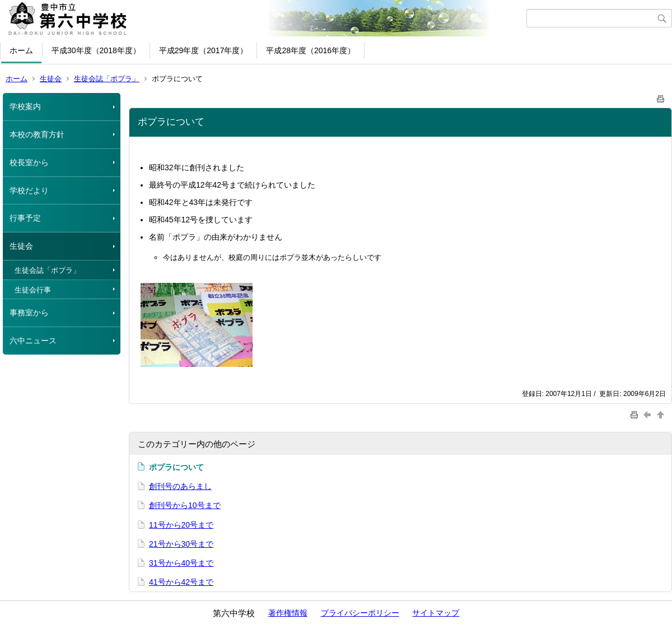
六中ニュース (33, 341)
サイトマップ (436, 613)
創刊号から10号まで (185, 505)
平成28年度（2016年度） (311, 50)
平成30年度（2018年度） (96, 50)
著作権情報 (288, 613)
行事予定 (25, 218)
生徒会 (51, 79)
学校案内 (25, 106)
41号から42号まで (181, 582)
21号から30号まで (181, 544)
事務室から (29, 313)
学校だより (29, 190)
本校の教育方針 (37, 134)
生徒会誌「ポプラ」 (107, 79)
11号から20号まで (181, 525)
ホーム (21, 50)
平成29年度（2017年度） (204, 50)
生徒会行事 (33, 290)
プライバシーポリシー (360, 613)
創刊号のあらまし (180, 486)
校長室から (29, 162)
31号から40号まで (181, 563)
